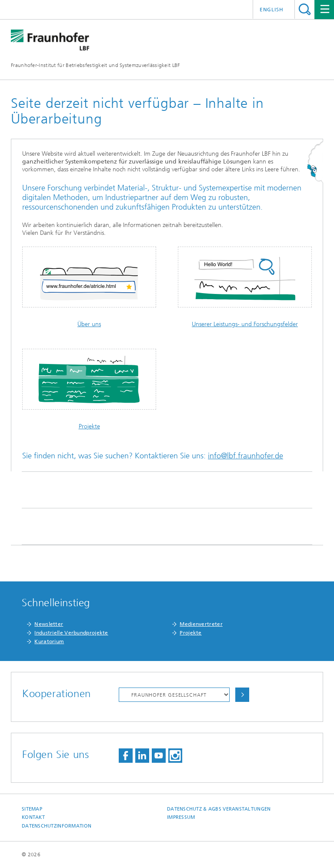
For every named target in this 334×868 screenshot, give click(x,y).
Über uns (89, 324)
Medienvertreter (201, 624)
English (272, 10)
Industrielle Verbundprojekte (71, 633)
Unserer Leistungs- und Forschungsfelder (245, 324)
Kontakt (33, 817)
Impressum (181, 817)
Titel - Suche (305, 9)
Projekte (89, 426)
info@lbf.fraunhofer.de (245, 456)
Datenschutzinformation (57, 826)
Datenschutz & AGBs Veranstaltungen (219, 809)
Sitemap (32, 809)
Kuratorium (49, 641)
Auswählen (242, 695)
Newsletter (49, 624)
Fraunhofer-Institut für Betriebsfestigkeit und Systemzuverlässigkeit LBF (95, 65)
